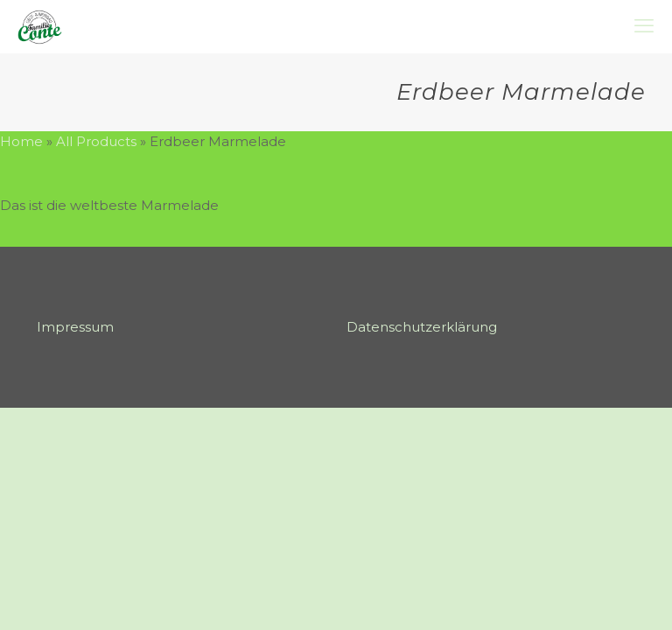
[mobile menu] (644, 26)
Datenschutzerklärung (422, 327)
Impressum (75, 327)
